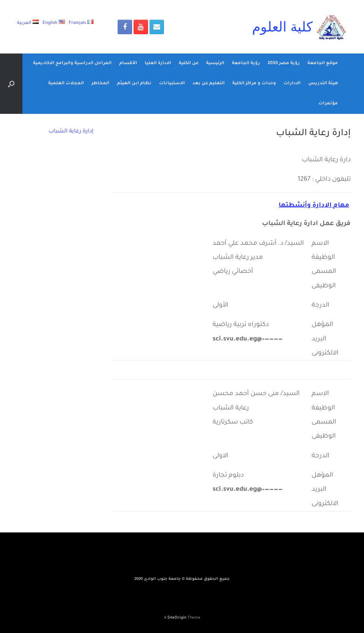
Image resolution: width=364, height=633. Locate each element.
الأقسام (128, 64)
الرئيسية (215, 64)
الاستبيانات (172, 84)
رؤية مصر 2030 (284, 64)
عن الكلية (189, 64)
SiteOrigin (177, 618)
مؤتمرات (328, 104)
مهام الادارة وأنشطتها (314, 206)
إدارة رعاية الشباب (71, 132)
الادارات (292, 84)
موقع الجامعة (323, 64)
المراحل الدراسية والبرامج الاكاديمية (72, 64)
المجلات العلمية (66, 84)
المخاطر (100, 84)
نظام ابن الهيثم (134, 84)
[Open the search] (11, 84)
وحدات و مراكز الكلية (254, 84)
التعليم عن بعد (209, 84)
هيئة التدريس (323, 84)
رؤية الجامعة (246, 64)
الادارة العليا (158, 64)
